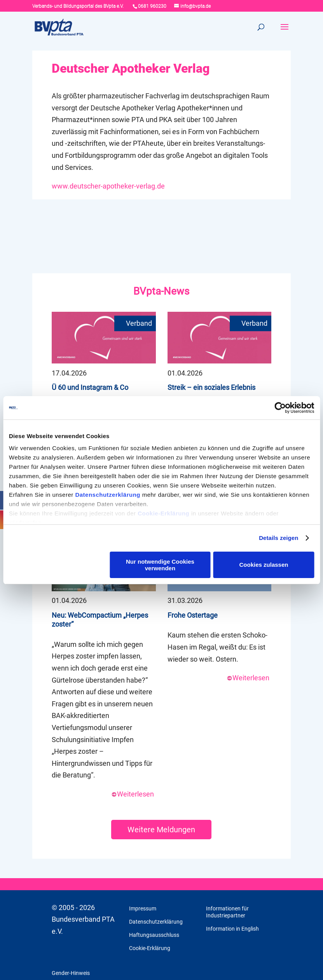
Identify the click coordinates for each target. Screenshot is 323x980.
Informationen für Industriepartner (227, 912)
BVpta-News (161, 291)
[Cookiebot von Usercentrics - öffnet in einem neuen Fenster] (280, 408)
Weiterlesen (133, 794)
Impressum (143, 908)
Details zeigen (278, 538)
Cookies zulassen (264, 565)
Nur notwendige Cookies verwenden (160, 565)
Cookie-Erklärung (163, 513)
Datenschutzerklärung (108, 495)
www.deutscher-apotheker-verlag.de (108, 186)
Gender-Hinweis (71, 973)
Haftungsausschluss (154, 935)
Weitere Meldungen (161, 830)
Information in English (232, 929)
